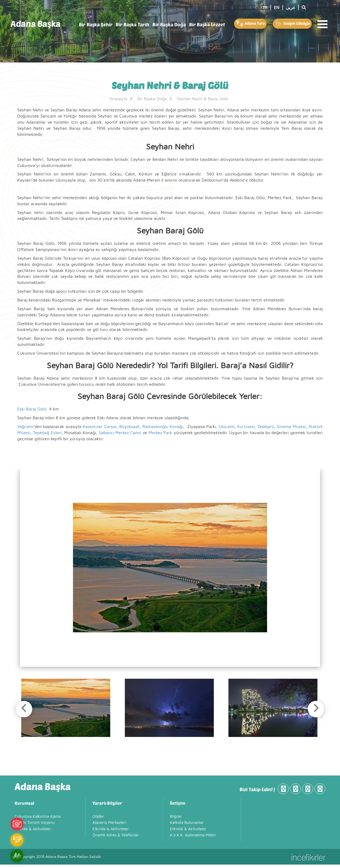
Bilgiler (176, 820)
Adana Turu (250, 24)
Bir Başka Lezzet (207, 24)
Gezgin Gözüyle (292, 24)
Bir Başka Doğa (169, 24)
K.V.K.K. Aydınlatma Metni (193, 839)
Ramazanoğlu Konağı (163, 427)
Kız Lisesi (246, 427)
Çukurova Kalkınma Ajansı (38, 820)
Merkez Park (160, 433)
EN (277, 8)
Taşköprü (266, 427)
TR (265, 8)
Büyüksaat (129, 427)
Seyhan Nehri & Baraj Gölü (202, 99)
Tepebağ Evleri (47, 433)
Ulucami (226, 427)
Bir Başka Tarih (133, 24)
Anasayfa (122, 99)
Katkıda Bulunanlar (187, 826)
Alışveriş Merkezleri (109, 826)
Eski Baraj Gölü (32, 409)
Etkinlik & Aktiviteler (33, 833)
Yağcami (25, 427)
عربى (291, 8)
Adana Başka (36, 24)
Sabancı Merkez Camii (120, 433)
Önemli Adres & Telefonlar (116, 839)
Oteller (98, 820)
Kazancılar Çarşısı (99, 427)
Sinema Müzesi (291, 427)
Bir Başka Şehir (96, 24)
